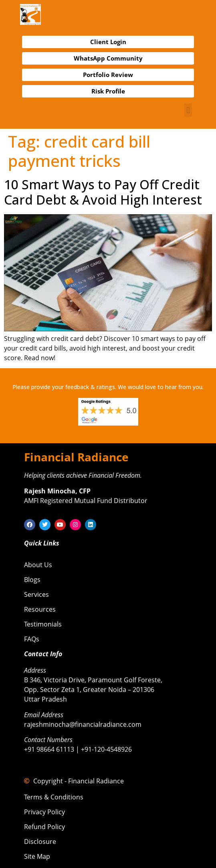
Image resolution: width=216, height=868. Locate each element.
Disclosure (40, 842)
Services (36, 594)
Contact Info (43, 654)
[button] (188, 110)
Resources (40, 609)
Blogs (32, 580)
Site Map (37, 856)
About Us (38, 565)
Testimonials (43, 624)
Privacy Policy (44, 812)
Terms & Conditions (54, 797)
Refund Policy (44, 827)
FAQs (32, 639)
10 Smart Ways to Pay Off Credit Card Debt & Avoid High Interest (103, 192)
